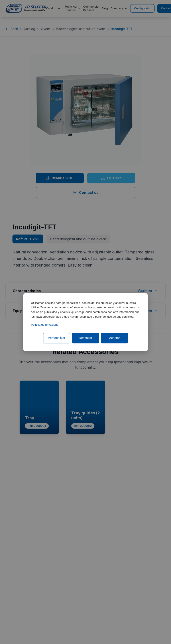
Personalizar (57, 338)
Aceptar (114, 338)
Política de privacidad (45, 325)
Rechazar (85, 338)
